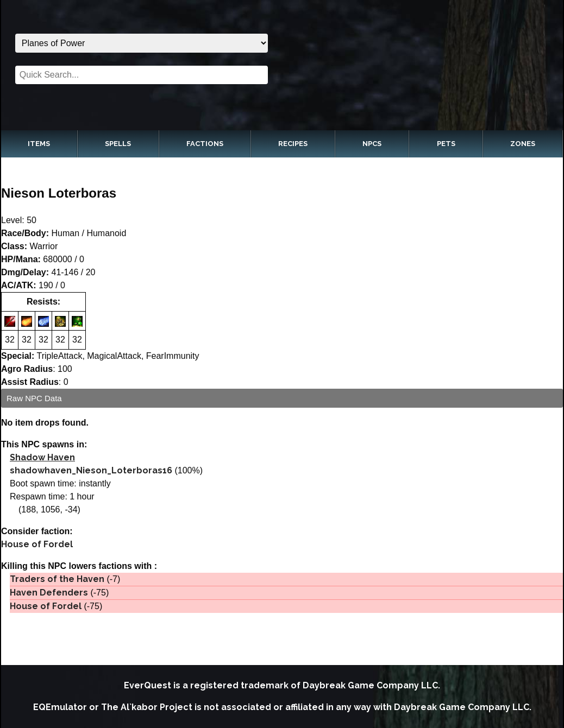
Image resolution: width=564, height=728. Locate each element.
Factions (205, 144)
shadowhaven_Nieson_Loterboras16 (91, 470)
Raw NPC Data (34, 398)
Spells (118, 144)
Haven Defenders (49, 593)
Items (39, 144)
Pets (446, 144)
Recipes (293, 144)
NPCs (372, 144)
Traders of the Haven (57, 579)
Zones (523, 144)
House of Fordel (37, 544)
